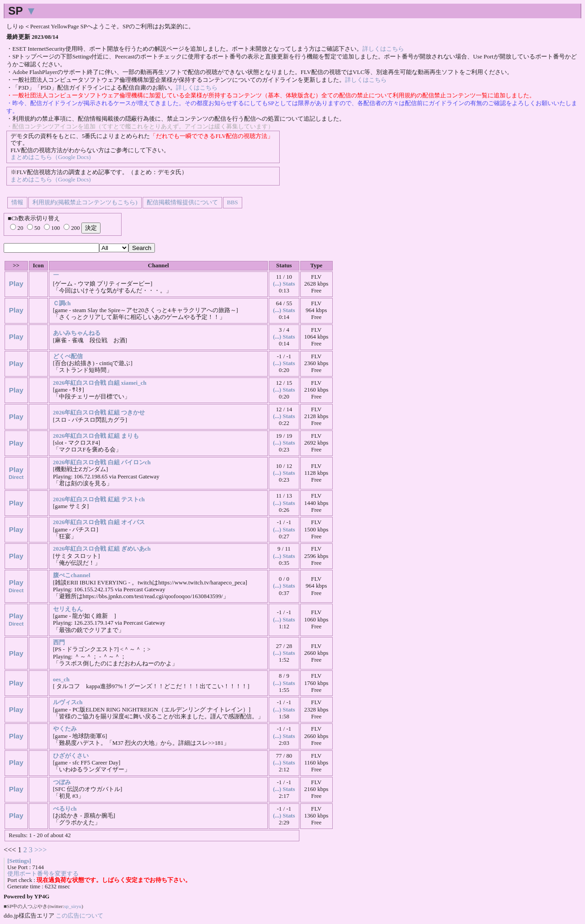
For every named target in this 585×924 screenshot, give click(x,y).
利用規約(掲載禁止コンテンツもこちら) (85, 202)
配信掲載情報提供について (182, 202)
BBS (233, 202)
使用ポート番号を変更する (43, 874)
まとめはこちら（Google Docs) (51, 157)
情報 (17, 202)
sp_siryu (73, 906)
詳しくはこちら (383, 49)
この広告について (80, 916)
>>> (40, 850)
